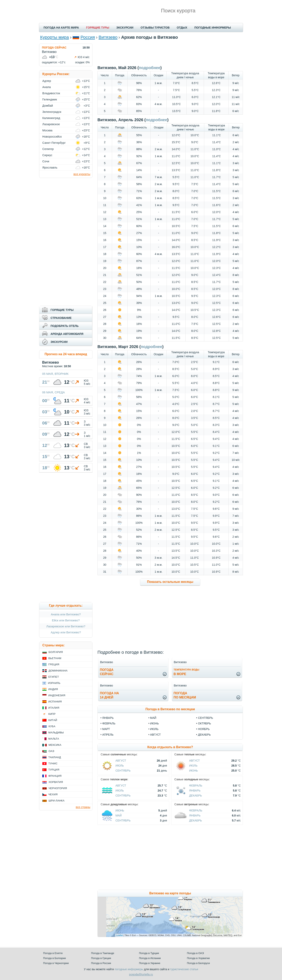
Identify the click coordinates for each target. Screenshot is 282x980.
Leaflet (120, 935)
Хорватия (56, 782)
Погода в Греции (101, 958)
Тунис (53, 763)
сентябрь (206, 718)
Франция (55, 776)
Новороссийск (52, 137)
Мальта (54, 739)
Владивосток (51, 93)
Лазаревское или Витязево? (66, 626)
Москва (47, 130)
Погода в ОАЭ (195, 953)
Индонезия (57, 695)
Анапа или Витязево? (66, 614)
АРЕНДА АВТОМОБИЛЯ (67, 334)
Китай (53, 720)
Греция (54, 664)
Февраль (196, 786)
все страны (83, 807)
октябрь (204, 723)
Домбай (48, 106)
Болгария (56, 652)
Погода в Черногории (56, 963)
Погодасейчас (107, 672)
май (153, 718)
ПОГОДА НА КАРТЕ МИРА (61, 28)
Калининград (51, 118)
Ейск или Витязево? (66, 620)
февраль (109, 723)
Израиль (54, 683)
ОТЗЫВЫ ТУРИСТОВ (155, 28)
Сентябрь (123, 771)
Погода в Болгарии (54, 958)
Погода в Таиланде (103, 953)
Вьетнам (55, 658)
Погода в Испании (150, 958)
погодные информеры (129, 969)
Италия (54, 708)
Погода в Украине (150, 963)
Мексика (55, 745)
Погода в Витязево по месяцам (170, 709)
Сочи (46, 161)
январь (108, 718)
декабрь (204, 735)
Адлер (47, 81)
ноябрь (204, 729)
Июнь (194, 771)
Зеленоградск (52, 112)
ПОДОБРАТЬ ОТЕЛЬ (65, 326)
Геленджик (50, 99)
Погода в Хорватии (198, 958)
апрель (108, 735)
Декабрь (196, 796)
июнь (155, 723)
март (106, 729)
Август (121, 761)
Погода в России (101, 963)
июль (154, 729)
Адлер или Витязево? (66, 632)
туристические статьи (184, 969)
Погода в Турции (149, 953)
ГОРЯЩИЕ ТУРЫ (98, 28)
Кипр (52, 714)
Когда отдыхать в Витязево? (170, 747)
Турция (54, 770)
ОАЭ (51, 751)
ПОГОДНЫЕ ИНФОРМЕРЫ (213, 28)
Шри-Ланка (57, 801)
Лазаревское (51, 124)
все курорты (82, 174)
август (155, 735)
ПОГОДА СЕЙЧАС (54, 48)
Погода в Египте (53, 953)
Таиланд (55, 757)
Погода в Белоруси (198, 963)
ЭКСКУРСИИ (125, 28)
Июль (120, 766)
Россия (88, 37)
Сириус (47, 155)
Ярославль (50, 168)
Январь (195, 791)
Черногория (58, 788)
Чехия (53, 794)
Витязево (108, 37)
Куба (52, 726)
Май (119, 815)
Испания (55, 702)
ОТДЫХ (182, 28)
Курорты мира (55, 37)
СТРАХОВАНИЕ (61, 318)
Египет (54, 677)
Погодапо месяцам (185, 695)
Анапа (47, 87)
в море (186, 672)
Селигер (48, 149)
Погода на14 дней (109, 695)
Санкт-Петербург (54, 143)
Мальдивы (56, 733)
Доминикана (58, 671)
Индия (53, 689)
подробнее (150, 68)
